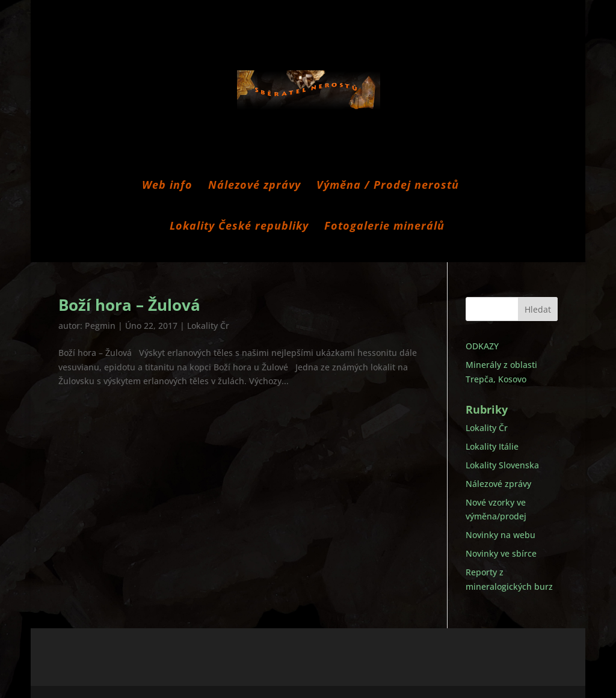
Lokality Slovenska (502, 465)
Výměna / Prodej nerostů (388, 186)
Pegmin (100, 326)
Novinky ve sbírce (501, 553)
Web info (167, 186)
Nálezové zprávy (254, 186)
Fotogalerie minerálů (384, 227)
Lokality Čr (208, 326)
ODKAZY (482, 346)
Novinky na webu (500, 535)
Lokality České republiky (239, 227)
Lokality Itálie (492, 446)
